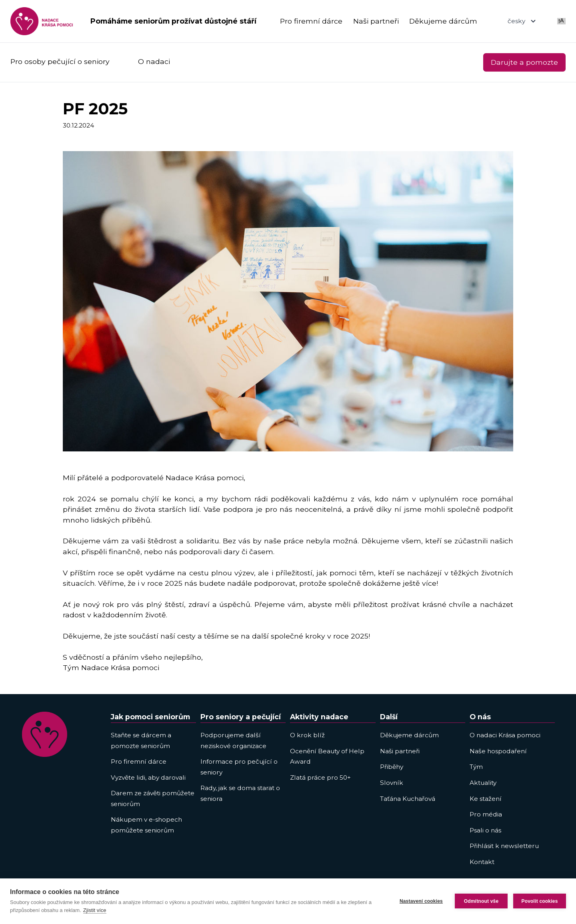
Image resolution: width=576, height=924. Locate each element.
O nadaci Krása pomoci (505, 735)
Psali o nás (485, 830)
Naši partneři (376, 21)
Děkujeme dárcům (443, 21)
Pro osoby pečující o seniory (60, 61)
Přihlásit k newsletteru (504, 846)
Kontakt (482, 862)
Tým (476, 767)
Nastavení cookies (421, 901)
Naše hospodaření (498, 751)
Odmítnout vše (481, 901)
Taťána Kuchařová (408, 799)
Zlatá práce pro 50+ (320, 777)
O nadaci (154, 61)
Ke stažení (486, 799)
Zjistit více (95, 910)
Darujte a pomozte (524, 62)
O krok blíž (307, 735)
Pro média (486, 814)
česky (523, 21)
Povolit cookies (539, 901)
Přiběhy (392, 767)
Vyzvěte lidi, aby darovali (148, 777)
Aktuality (483, 783)
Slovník (392, 783)
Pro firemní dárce (311, 21)
